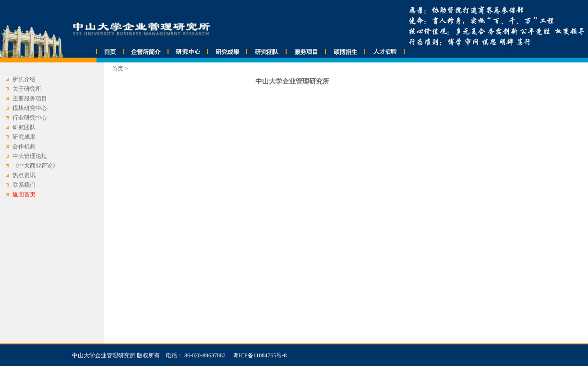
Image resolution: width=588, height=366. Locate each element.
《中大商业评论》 (36, 166)
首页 (118, 69)
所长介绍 (24, 79)
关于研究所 (27, 89)
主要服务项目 (30, 98)
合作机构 (24, 146)
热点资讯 (24, 175)
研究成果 (24, 137)
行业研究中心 (30, 118)
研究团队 (24, 127)
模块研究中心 (30, 108)
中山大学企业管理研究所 (104, 355)
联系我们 (24, 185)
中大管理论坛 (30, 156)
